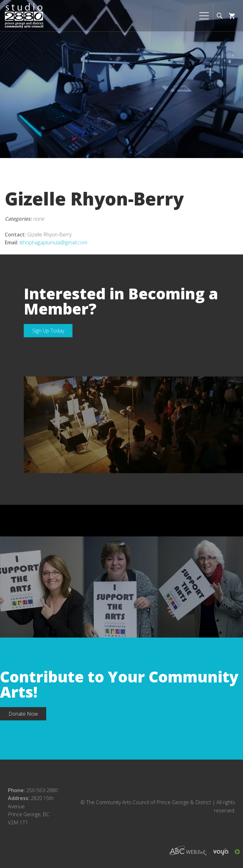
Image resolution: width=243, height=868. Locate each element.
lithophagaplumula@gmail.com (53, 242)
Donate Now (23, 714)
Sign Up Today (48, 331)
